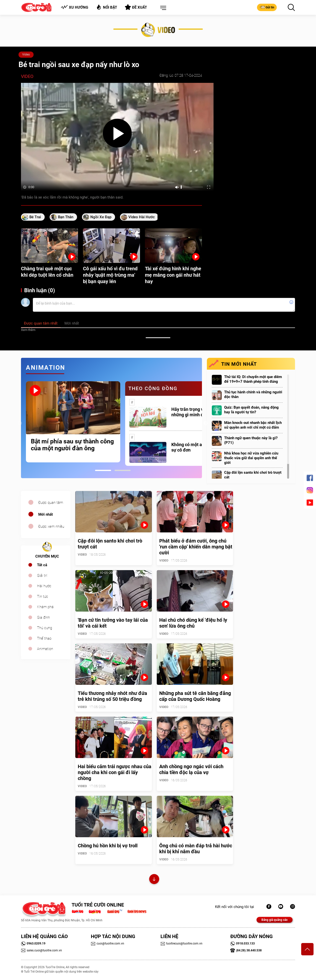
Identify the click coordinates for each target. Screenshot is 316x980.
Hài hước (44, 586)
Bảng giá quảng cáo (275, 920)
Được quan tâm (51, 503)
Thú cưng (45, 628)
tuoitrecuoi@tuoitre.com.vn (181, 944)
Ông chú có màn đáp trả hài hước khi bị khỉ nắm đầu (196, 849)
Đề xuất (136, 7)
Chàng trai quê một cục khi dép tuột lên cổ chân (47, 272)
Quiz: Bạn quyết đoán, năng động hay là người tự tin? (251, 410)
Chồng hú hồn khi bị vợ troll (108, 846)
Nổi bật (107, 7)
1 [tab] (103, 470)
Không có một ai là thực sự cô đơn (195, 447)
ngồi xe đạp (101, 217)
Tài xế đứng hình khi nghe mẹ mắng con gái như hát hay (173, 275)
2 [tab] (123, 470)
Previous (20, 423)
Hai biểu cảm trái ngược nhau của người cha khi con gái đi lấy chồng (115, 772)
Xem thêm (28, 330)
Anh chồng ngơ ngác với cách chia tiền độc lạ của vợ (191, 769)
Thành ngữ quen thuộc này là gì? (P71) (251, 440)
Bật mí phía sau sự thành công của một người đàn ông (72, 445)
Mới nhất (46, 514)
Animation (45, 649)
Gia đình (43, 617)
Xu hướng (74, 7)
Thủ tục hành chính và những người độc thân (253, 394)
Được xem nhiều (51, 526)
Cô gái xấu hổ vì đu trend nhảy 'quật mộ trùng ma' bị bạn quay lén (110, 275)
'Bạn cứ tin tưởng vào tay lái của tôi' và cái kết (113, 623)
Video (26, 54)
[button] (162, 8)
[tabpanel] (73, 422)
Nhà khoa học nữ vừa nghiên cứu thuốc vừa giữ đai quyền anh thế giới (251, 458)
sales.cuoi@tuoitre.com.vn (41, 950)
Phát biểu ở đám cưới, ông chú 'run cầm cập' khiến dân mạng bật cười (196, 547)
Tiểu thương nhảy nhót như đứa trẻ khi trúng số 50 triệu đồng (112, 696)
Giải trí (42, 576)
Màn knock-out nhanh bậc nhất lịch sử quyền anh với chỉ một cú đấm (253, 425)
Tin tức (43, 597)
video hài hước (142, 217)
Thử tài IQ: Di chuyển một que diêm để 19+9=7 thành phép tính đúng (253, 379)
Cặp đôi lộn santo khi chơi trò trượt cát (253, 475)
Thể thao (44, 638)
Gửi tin (267, 7)
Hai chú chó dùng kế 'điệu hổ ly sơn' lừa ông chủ (193, 623)
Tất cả (42, 565)
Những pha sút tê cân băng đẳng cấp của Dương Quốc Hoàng (195, 696)
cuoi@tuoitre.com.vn (108, 944)
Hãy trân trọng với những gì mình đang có (194, 412)
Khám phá (45, 607)
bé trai (35, 217)
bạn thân (66, 217)
